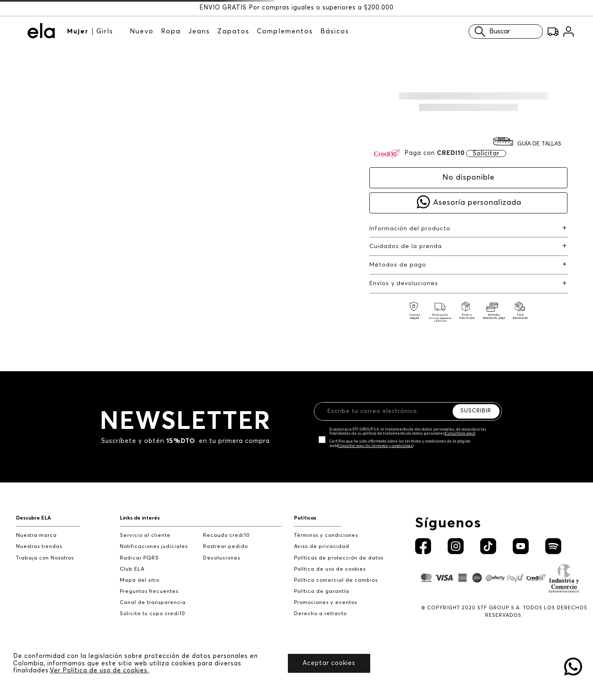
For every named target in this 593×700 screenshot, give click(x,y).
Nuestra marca (36, 535)
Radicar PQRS (139, 558)
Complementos (285, 31)
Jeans (199, 31)
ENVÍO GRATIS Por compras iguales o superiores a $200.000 (296, 8)
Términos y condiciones (326, 535)
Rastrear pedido (225, 547)
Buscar (490, 32)
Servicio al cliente (145, 535)
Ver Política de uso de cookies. (99, 671)
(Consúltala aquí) (460, 434)
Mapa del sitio (140, 580)
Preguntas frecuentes (149, 591)
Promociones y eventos (326, 603)
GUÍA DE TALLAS (539, 144)
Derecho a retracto (320, 614)
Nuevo (142, 31)
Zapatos (233, 31)
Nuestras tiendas (39, 547)
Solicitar (486, 153)
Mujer (78, 31)
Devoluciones (222, 558)
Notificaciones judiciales (154, 547)
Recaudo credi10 (226, 535)
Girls (105, 31)
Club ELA (132, 569)
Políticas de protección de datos (339, 558)
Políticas (305, 518)
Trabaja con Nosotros (45, 558)
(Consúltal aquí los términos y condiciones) (375, 446)
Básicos (335, 31)
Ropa (171, 31)
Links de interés (140, 518)
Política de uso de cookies (330, 569)
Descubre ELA (34, 518)
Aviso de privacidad (322, 547)
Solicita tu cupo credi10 (153, 614)
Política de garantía (322, 591)
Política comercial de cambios (336, 580)
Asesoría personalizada (477, 203)
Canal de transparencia (153, 603)
